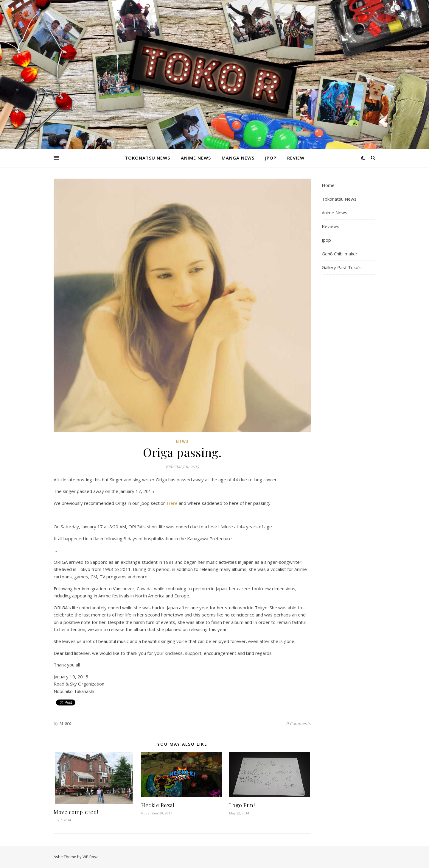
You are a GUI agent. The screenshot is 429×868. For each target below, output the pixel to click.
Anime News (196, 158)
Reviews (331, 226)
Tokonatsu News (147, 158)
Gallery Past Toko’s (342, 267)
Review (296, 158)
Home (328, 185)
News (182, 442)
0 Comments (299, 723)
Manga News (238, 158)
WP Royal (91, 857)
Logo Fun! (242, 805)
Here (173, 503)
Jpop (271, 158)
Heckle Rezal (158, 805)
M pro (66, 723)
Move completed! (76, 812)
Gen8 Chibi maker (340, 254)
